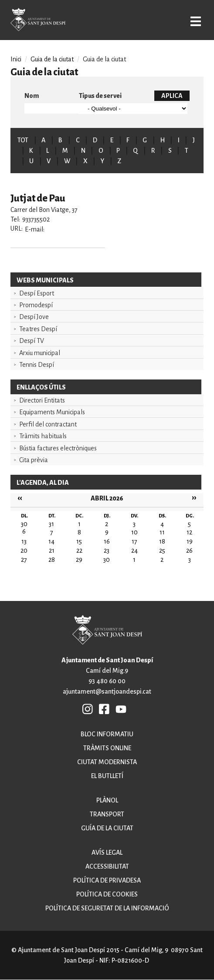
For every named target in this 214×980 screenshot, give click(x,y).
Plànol (107, 800)
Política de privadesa (107, 880)
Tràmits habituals (43, 436)
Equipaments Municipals (52, 412)
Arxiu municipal (40, 353)
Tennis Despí (37, 365)
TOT (23, 140)
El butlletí (107, 776)
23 (107, 550)
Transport (107, 814)
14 (51, 541)
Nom (32, 96)
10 (134, 532)
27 (24, 560)
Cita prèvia (34, 460)
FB (105, 709)
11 (162, 532)
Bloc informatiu (107, 734)
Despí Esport (37, 293)
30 (107, 560)
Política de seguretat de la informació (107, 908)
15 (79, 541)
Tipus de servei (100, 96)
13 (24, 541)
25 (162, 550)
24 (134, 550)
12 (189, 532)
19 (190, 541)
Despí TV (32, 341)
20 (24, 550)
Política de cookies (107, 894)
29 (79, 560)
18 (162, 541)
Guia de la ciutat (52, 59)
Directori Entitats (42, 400)
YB (121, 709)
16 (107, 541)
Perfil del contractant (48, 424)
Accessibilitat (107, 866)
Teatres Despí (38, 329)
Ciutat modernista (107, 762)
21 (52, 550)
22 (79, 550)
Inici (16, 59)
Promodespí (36, 305)
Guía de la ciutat (107, 828)
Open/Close (196, 21)
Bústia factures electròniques (58, 448)
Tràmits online (107, 748)
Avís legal (107, 852)
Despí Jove (34, 317)
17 (134, 541)
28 (52, 560)
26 (189, 550)
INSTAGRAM (88, 709)
